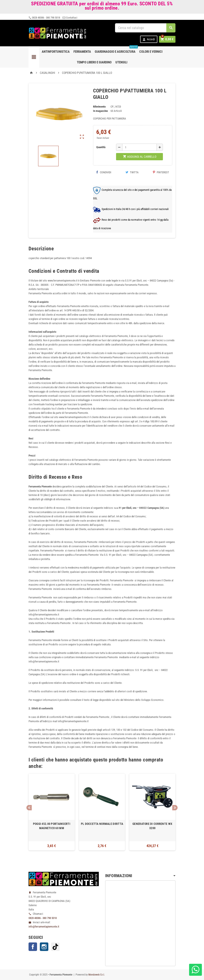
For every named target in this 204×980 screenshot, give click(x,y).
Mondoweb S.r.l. (97, 975)
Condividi (104, 172)
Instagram (44, 947)
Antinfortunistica (56, 52)
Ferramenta (82, 52)
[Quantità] (139, 147)
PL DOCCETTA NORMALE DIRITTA (102, 824)
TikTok (55, 947)
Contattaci (70, 18)
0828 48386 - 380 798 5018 (44, 18)
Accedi (149, 39)
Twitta (132, 172)
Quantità (101, 147)
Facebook (33, 947)
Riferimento (99, 107)
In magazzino (100, 111)
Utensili (121, 62)
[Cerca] (145, 28)
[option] (52, 812)
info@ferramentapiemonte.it (44, 927)
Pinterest (161, 172)
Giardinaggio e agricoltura (116, 50)
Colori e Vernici (151, 52)
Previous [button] (29, 808)
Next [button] (175, 808)
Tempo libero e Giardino (94, 62)
